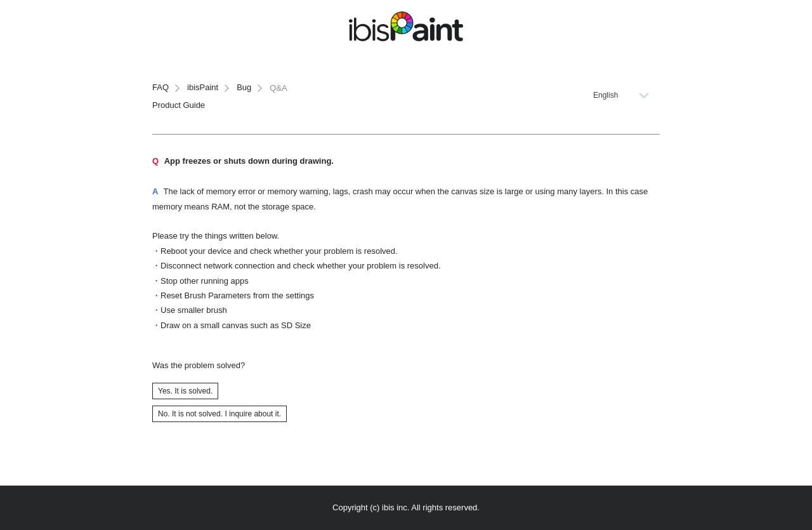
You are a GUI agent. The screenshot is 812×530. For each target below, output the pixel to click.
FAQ (160, 87)
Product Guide (179, 105)
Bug (244, 87)
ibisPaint (203, 87)
